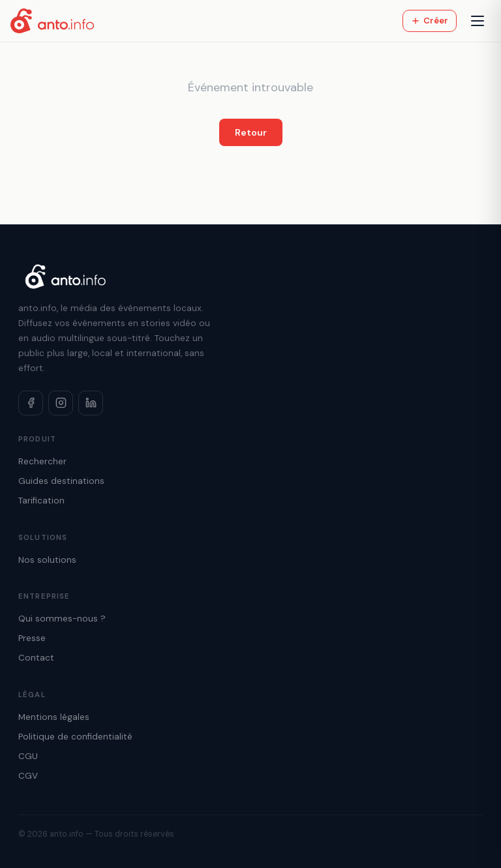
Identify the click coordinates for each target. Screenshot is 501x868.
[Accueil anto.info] (52, 21)
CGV (28, 776)
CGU (28, 756)
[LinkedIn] (91, 403)
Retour (251, 132)
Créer (430, 21)
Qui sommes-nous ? (62, 619)
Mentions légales (54, 717)
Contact (36, 658)
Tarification (41, 501)
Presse (32, 638)
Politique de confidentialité (75, 737)
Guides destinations (61, 481)
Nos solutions (47, 560)
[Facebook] (31, 403)
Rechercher (42, 461)
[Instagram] (61, 403)
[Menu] (478, 21)
